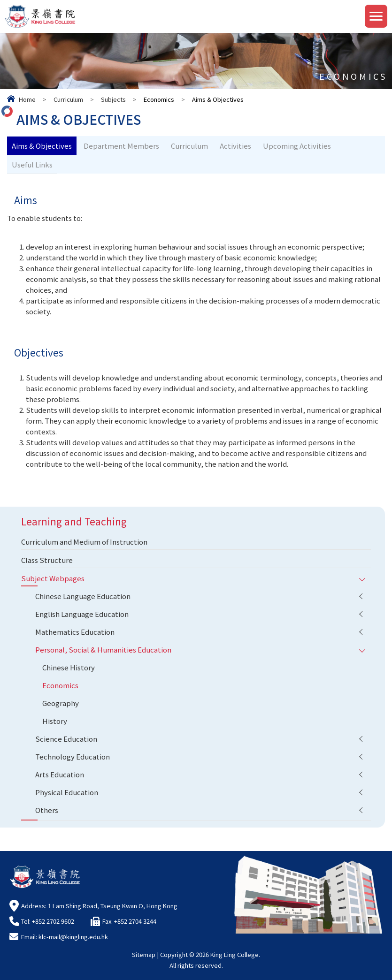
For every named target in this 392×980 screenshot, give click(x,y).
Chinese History (69, 667)
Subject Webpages (53, 578)
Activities (235, 146)
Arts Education (60, 774)
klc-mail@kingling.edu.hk (73, 937)
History (55, 721)
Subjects (113, 99)
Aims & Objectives (42, 146)
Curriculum (68, 99)
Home (27, 99)
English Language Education (82, 614)
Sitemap (144, 954)
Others (47, 810)
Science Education (66, 739)
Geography (61, 703)
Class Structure (47, 560)
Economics (60, 685)
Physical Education (67, 792)
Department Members (121, 146)
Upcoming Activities (297, 146)
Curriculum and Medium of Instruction (84, 542)
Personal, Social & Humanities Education (103, 650)
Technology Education (73, 756)
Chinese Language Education (83, 596)
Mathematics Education (75, 632)
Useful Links (32, 164)
